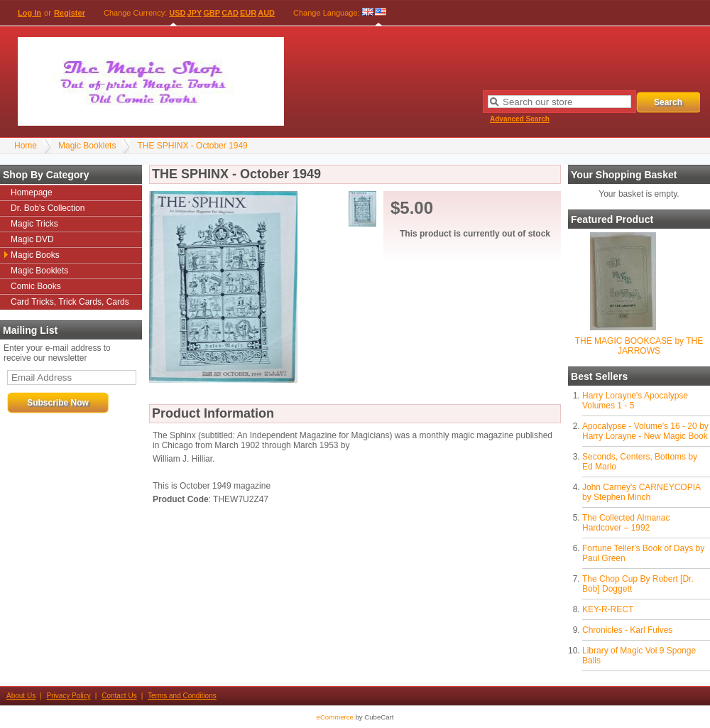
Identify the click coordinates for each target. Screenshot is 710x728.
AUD (266, 13)
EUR (248, 13)
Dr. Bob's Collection (48, 208)
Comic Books (36, 286)
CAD (230, 13)
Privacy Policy (69, 696)
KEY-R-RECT (608, 609)
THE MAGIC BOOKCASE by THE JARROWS (639, 346)
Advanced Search (520, 119)
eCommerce (335, 717)
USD (177, 13)
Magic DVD (32, 239)
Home (26, 146)
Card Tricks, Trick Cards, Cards (70, 302)
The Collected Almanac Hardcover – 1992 (626, 523)
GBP (212, 13)
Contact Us (119, 696)
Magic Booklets (87, 146)
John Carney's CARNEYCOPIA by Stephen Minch (641, 492)
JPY (195, 13)
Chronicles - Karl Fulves (627, 630)
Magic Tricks (34, 224)
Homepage (32, 192)
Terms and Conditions (182, 696)
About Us (21, 696)
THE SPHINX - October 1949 (192, 146)
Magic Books (35, 255)
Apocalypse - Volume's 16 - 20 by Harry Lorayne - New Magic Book (645, 431)
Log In (29, 13)
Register (70, 13)
